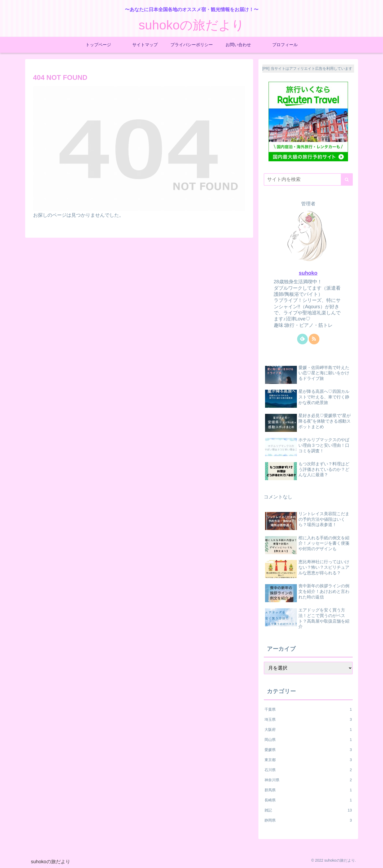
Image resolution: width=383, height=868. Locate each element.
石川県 (308, 770)
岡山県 (308, 740)
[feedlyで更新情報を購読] (302, 339)
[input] (308, 179)
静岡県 (308, 820)
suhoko (308, 273)
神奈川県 (308, 780)
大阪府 (308, 730)
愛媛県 (308, 750)
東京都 (308, 760)
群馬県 (308, 790)
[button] (347, 179)
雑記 (308, 810)
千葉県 (308, 709)
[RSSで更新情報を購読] (314, 339)
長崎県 (308, 800)
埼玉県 (308, 719)
